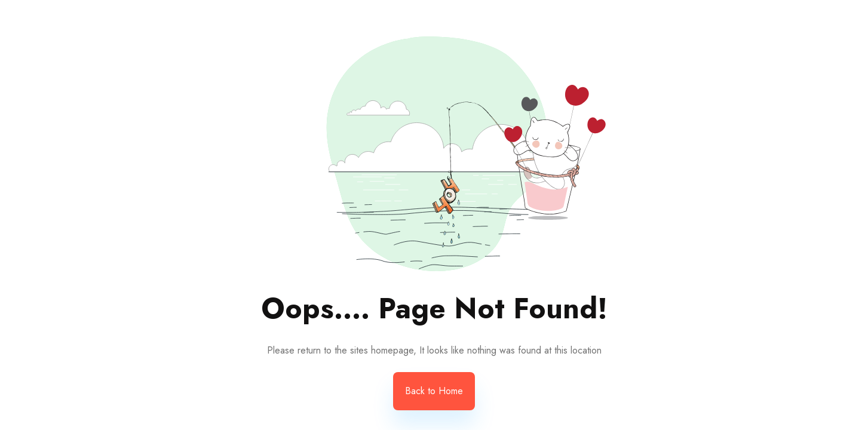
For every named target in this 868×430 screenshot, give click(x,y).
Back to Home (434, 391)
